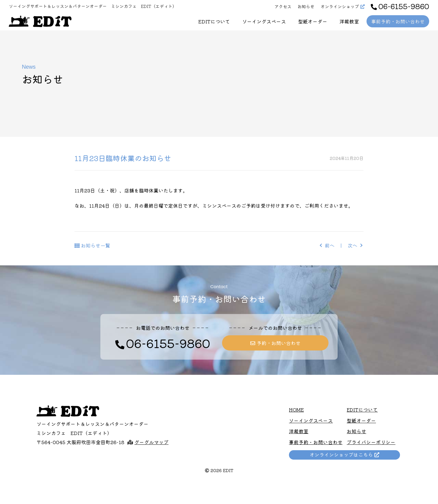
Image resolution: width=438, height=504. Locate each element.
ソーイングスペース (264, 21)
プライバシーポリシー (371, 442)
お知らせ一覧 (96, 245)
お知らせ (306, 6)
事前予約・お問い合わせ (398, 21)
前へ (330, 245)
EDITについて (214, 21)
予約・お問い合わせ (279, 343)
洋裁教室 (349, 21)
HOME (297, 410)
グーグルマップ (151, 442)
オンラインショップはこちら (342, 454)
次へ (353, 245)
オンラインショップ (340, 6)
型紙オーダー (313, 21)
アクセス (283, 6)
